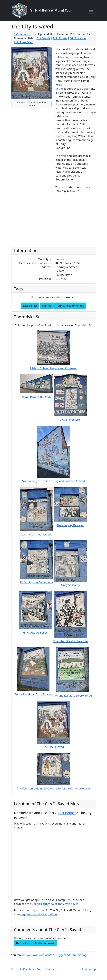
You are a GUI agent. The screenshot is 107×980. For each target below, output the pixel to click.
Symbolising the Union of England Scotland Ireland (54, 481)
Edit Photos (60, 38)
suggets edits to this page (72, 955)
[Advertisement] (54, 221)
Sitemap (50, 969)
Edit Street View (24, 42)
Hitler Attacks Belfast (36, 633)
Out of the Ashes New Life (37, 535)
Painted (47, 306)
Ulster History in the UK (37, 397)
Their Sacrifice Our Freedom (71, 641)
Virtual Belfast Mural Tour (27, 969)
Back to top (89, 969)
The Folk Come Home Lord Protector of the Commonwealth (54, 789)
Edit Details (43, 38)
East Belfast (30, 306)
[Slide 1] (29, 103)
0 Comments (22, 34)
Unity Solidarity (70, 585)
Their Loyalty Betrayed (71, 525)
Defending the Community (36, 582)
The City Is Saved (53, 747)
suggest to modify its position (39, 914)
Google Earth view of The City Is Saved (55, 904)
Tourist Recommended (70, 306)
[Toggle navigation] (91, 10)
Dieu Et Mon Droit (71, 420)
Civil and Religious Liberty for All (73, 696)
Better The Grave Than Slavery (33, 694)
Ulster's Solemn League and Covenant (53, 368)
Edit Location (78, 38)
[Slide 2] (34, 103)
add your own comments (37, 955)
